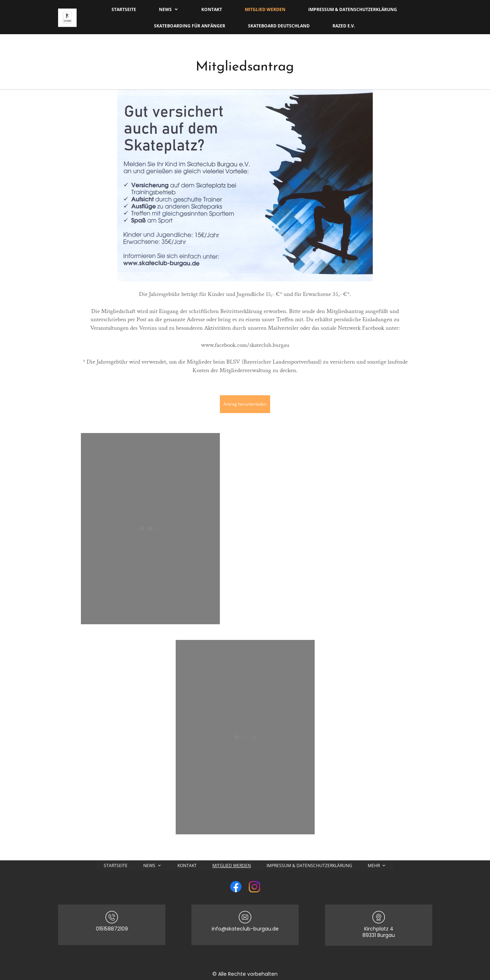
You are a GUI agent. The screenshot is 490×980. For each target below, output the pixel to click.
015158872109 (112, 929)
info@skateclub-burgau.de (245, 929)
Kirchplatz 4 (379, 929)
